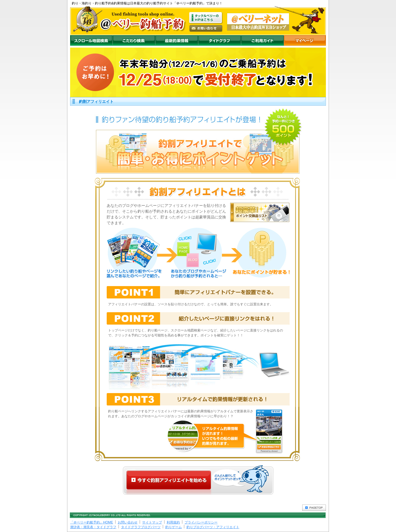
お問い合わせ (128, 522)
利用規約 (173, 522)
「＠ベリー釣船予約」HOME (92, 522)
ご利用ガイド (262, 40)
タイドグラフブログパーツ (141, 527)
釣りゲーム (174, 527)
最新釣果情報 (177, 40)
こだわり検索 (134, 40)
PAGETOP (314, 508)
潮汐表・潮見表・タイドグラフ (93, 527)
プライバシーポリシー (201, 522)
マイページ (305, 40)
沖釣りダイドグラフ (219, 40)
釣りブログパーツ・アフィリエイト (213, 527)
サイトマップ (152, 522)
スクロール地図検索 (91, 40)
